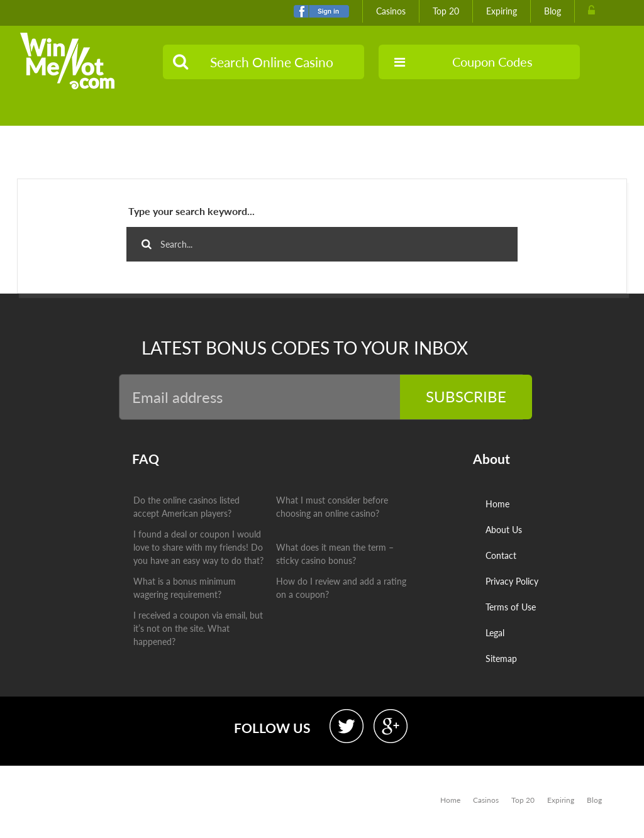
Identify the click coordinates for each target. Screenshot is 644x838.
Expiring (502, 11)
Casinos (391, 11)
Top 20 (446, 11)
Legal (495, 633)
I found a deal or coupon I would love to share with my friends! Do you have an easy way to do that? (198, 547)
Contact (501, 555)
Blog (552, 11)
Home (497, 504)
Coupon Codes (464, 62)
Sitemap (501, 659)
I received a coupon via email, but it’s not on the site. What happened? (198, 628)
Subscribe (466, 396)
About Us (504, 530)
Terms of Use (511, 607)
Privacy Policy (512, 581)
